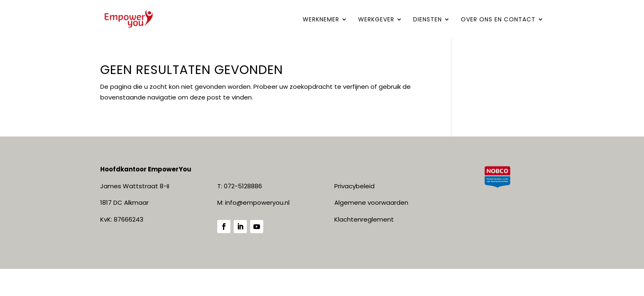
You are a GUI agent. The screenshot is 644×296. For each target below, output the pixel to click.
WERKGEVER (376, 20)
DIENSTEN (428, 20)
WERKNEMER (321, 20)
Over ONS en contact (498, 20)
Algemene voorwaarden (371, 202)
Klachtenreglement (364, 219)
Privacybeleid (354, 186)
